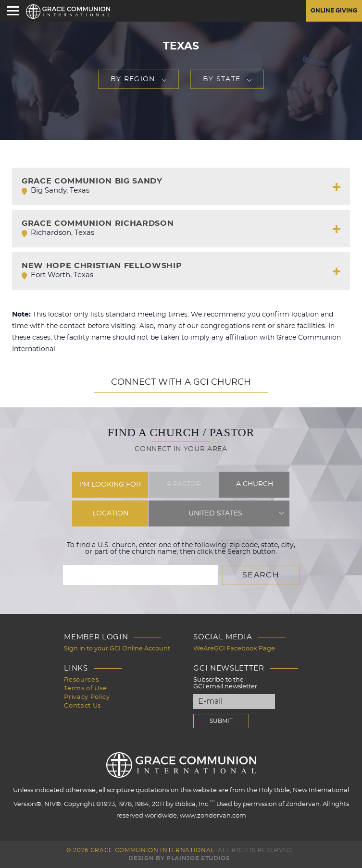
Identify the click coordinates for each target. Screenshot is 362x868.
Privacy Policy (87, 697)
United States (215, 513)
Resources (81, 680)
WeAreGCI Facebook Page (234, 649)
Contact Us (82, 706)
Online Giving (334, 11)
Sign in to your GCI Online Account (117, 649)
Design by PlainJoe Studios (179, 858)
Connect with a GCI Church (181, 382)
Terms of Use (85, 689)
